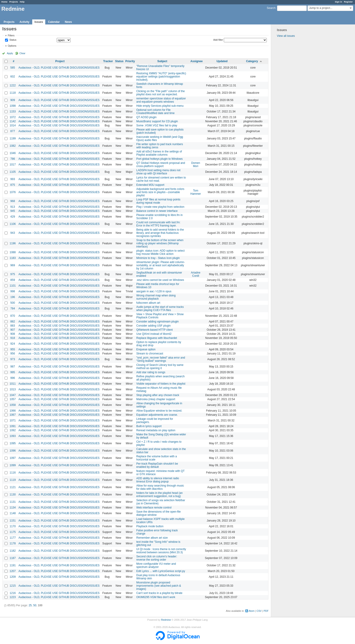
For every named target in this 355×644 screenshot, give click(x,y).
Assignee (196, 61)
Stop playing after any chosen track (158, 395)
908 (13, 334)
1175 (13, 532)
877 (13, 131)
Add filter (218, 40)
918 (13, 338)
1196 (13, 243)
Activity (24, 22)
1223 (13, 597)
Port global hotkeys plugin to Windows (159, 159)
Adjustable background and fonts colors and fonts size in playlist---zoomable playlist (160, 192)
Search (271, 8)
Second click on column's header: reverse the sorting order (157, 558)
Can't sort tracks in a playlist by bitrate (159, 593)
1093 (13, 436)
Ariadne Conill (196, 274)
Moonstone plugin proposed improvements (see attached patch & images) (159, 586)
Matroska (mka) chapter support (156, 399)
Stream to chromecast (150, 354)
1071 (13, 420)
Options (12, 46)
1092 (13, 430)
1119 (13, 480)
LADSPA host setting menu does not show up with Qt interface (158, 172)
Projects (14, 2)
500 (13, 303)
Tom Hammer (196, 192)
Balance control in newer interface (157, 211)
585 (13, 68)
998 (13, 291)
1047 (13, 395)
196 (13, 297)
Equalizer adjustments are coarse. (157, 415)
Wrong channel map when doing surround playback (156, 297)
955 (13, 349)
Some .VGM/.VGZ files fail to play (157, 125)
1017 (13, 165)
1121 (13, 487)
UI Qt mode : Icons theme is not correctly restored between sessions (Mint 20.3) (161, 551)
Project (60, 61)
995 (13, 372)
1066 (13, 411)
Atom (252, 611)
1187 (13, 558)
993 (13, 179)
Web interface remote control (154, 508)
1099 (13, 465)
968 (13, 201)
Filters (11, 35)
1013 (13, 389)
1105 (13, 172)
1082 (13, 146)
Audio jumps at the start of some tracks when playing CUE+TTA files (160, 309)
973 (13, 359)
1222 (13, 85)
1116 (13, 473)
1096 (13, 451)
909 (13, 100)
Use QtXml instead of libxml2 (154, 334)
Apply (10, 53)
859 (13, 280)
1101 (13, 286)
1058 (13, 405)
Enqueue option (146, 349)
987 (13, 367)
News (68, 22)
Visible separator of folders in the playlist (161, 384)
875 (13, 185)
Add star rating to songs (151, 372)
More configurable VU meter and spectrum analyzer (156, 565)
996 (13, 378)
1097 (13, 458)
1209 (13, 577)
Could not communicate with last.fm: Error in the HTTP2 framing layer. (158, 224)
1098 (13, 106)
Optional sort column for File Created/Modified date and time (155, 112)
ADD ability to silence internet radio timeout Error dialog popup (158, 480)
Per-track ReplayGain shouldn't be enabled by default (157, 465)
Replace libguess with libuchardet (157, 338)
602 (13, 77)
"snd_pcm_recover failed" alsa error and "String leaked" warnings (161, 359)
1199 (13, 138)
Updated (222, 61)
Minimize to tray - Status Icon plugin (158, 258)
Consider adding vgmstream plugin (157, 322)
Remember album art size (152, 538)
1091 (13, 426)
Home (4, 2)
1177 (13, 538)
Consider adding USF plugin (153, 326)
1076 (13, 192)
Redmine (166, 620)
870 (13, 316)
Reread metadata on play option (156, 430)
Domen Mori (196, 165)
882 (13, 322)
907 (13, 330)
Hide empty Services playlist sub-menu (160, 106)
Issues (39, 22)
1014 (13, 125)
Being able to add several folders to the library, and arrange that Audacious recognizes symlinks (160, 233)
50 (35, 605)
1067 (13, 415)
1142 (13, 121)
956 (13, 354)
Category (252, 61)
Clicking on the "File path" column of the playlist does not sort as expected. (160, 93)
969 (13, 265)
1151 (13, 521)
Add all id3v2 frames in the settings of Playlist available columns (159, 153)
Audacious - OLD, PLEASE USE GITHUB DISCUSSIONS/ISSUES (59, 68)
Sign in (339, 2)
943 (13, 233)
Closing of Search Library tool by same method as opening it (160, 367)
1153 (13, 112)
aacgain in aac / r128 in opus (154, 291)
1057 (13, 399)
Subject (162, 61)
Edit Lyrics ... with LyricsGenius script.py (161, 571)
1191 (13, 565)
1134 (13, 508)
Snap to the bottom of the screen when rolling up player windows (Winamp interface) (160, 243)
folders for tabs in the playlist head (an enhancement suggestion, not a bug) (159, 495)
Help (22, 2)
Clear (22, 53)
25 (30, 605)
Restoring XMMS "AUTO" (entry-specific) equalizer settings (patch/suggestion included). (161, 77)
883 (13, 326)
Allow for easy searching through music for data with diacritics (160, 487)
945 (13, 211)
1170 (13, 526)
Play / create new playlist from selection (160, 207)
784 (13, 309)
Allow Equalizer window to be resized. (159, 411)
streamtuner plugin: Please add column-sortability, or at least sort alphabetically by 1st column (160, 265)
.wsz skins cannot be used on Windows (160, 280)
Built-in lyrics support (149, 426)
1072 (13, 117)
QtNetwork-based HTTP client (154, 330)
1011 (13, 384)
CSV (259, 611)
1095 (13, 443)
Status (13, 40)
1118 (13, 93)
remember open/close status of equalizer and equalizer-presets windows (161, 100)
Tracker (108, 61)
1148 (13, 513)
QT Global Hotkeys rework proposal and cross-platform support (161, 165)
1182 (13, 551)
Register (348, 2)
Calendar (54, 22)
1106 (13, 224)
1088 (13, 252)
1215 (13, 586)
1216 (13, 593)
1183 (13, 258)
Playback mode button (150, 526)
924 (13, 344)
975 (13, 274)
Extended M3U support (150, 185)
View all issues (286, 36)
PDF (266, 611)
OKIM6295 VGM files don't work (156, 597)
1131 (13, 502)
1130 (13, 495)
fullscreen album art (148, 303)
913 (13, 207)
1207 (13, 571)
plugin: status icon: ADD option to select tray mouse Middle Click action (160, 252)
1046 (13, 153)
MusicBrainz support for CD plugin (157, 121)
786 (13, 159)
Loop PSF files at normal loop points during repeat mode (158, 201)
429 (13, 217)
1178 (13, 543)
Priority (130, 61)
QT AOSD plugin (146, 117)
